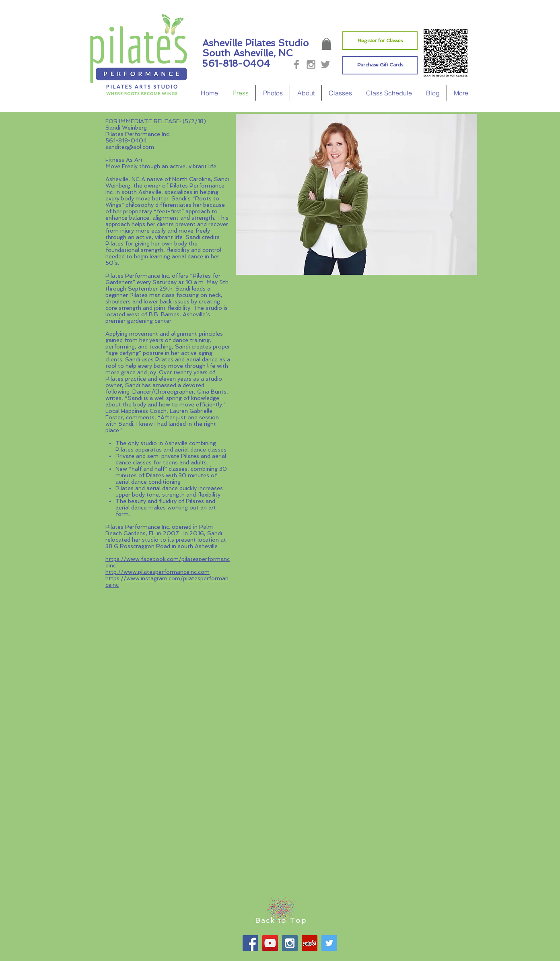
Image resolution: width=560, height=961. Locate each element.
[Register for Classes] (380, 41)
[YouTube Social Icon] (270, 943)
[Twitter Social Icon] (329, 943)
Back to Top (281, 920)
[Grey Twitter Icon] (325, 64)
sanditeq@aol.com (130, 147)
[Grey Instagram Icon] (311, 64)
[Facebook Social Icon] (250, 943)
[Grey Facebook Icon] (296, 64)
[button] (326, 44)
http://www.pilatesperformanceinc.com (157, 572)
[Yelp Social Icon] (310, 943)
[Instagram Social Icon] (290, 943)
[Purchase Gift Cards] (380, 65)
